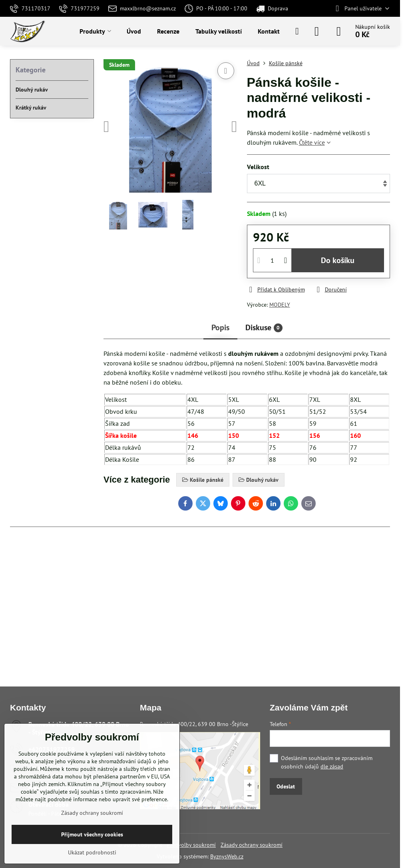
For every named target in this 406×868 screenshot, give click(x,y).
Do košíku (338, 260)
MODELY (280, 305)
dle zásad (332, 766)
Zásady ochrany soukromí (252, 845)
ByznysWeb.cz (227, 856)
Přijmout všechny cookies (92, 834)
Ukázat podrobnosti (92, 852)
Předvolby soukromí (191, 845)
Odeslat (286, 786)
